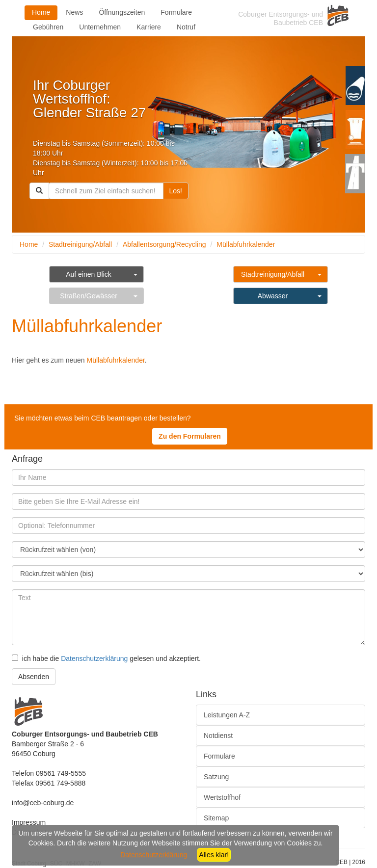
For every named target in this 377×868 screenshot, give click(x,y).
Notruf (186, 27)
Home (41, 12)
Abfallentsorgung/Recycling (164, 244)
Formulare (176, 12)
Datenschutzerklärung (94, 658)
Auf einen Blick (89, 274)
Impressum (29, 822)
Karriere (149, 27)
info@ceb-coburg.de (43, 803)
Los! (176, 191)
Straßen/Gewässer (89, 296)
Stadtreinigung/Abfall (80, 244)
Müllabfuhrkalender (246, 244)
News (74, 12)
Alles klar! (214, 855)
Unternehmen (100, 27)
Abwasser (273, 296)
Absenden (34, 677)
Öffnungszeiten (122, 12)
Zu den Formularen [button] (190, 436)
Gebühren (48, 27)
